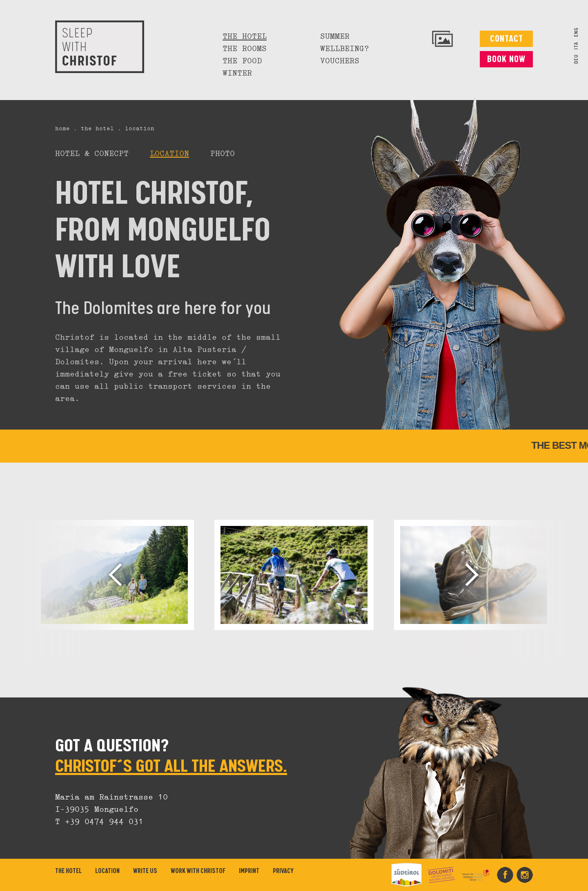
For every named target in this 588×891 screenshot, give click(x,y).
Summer (335, 37)
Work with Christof (198, 871)
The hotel (245, 37)
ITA (576, 46)
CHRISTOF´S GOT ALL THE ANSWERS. (171, 767)
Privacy (283, 871)
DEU (576, 59)
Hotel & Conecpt (92, 154)
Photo (223, 154)
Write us (145, 871)
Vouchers (340, 61)
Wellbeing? (345, 49)
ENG (576, 32)
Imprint (249, 871)
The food (242, 61)
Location (169, 154)
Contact (507, 39)
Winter (237, 74)
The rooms (245, 49)
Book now (506, 59)
